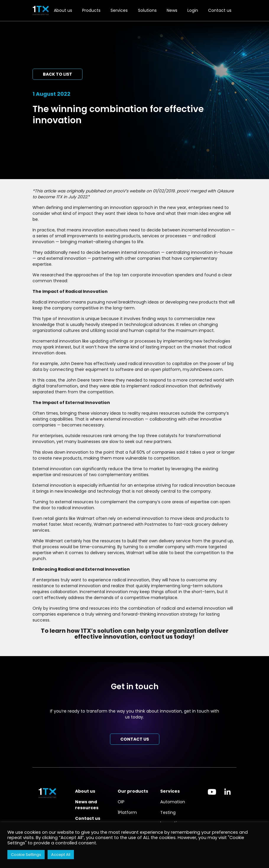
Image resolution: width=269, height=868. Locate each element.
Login (193, 10)
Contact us (220, 10)
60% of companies (156, 452)
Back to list (57, 74)
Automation (173, 802)
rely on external (124, 518)
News (172, 10)
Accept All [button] (61, 855)
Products (91, 10)
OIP (121, 802)
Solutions (147, 10)
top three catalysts (158, 436)
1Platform (127, 812)
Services (119, 10)
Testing (168, 812)
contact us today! (167, 637)
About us (63, 10)
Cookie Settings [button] (26, 855)
